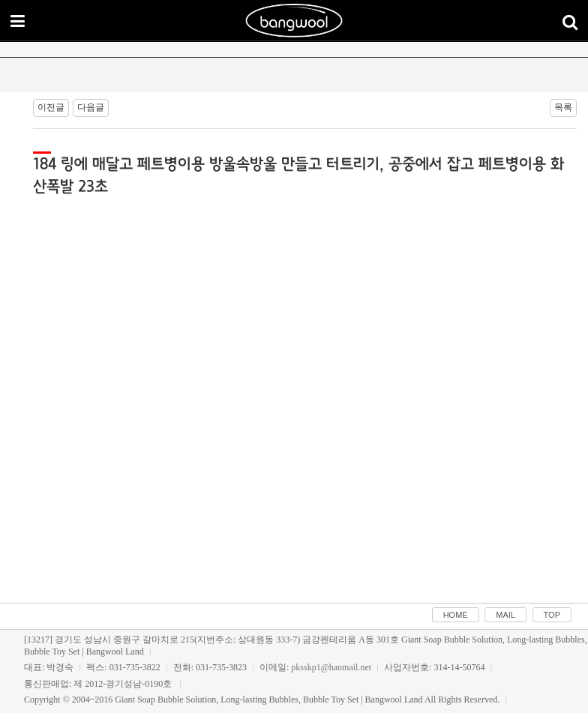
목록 (563, 107)
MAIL (505, 615)
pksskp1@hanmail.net (331, 667)
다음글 (91, 107)
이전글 (51, 107)
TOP (552, 615)
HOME (456, 615)
